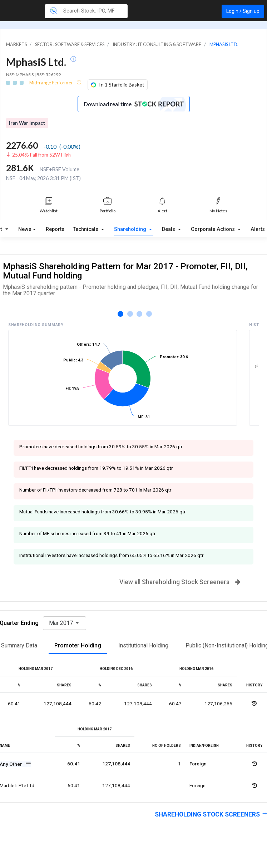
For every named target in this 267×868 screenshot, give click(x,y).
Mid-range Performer (51, 83)
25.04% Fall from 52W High (41, 155)
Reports (55, 229)
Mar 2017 (62, 623)
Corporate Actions (214, 229)
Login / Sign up (243, 11)
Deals (169, 229)
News (25, 229)
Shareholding (131, 229)
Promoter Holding (78, 645)
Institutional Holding (143, 645)
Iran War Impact (27, 123)
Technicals (86, 229)
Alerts (258, 229)
